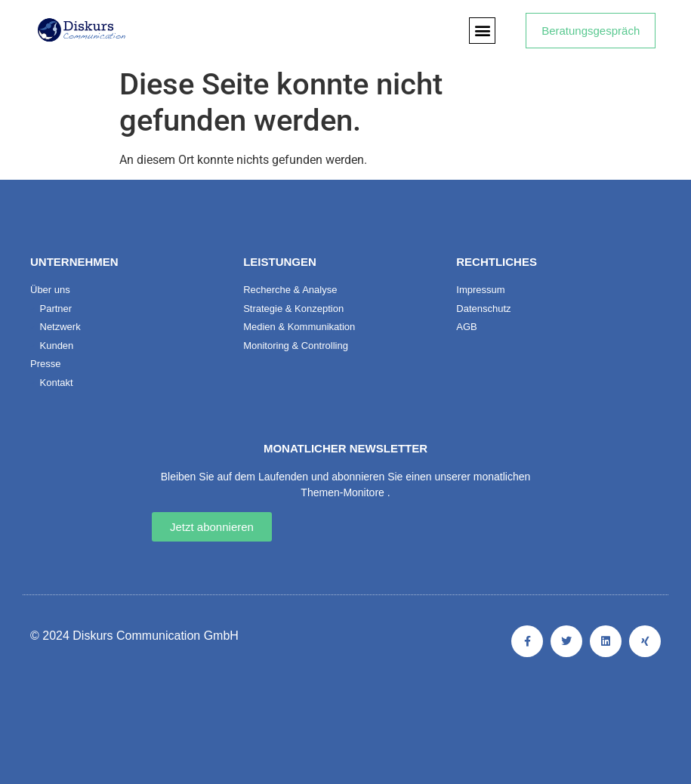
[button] (482, 31)
